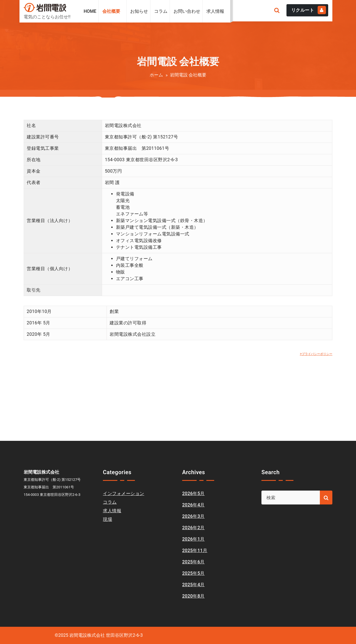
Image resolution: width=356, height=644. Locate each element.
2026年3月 (193, 516)
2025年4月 (193, 585)
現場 (107, 519)
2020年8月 (193, 596)
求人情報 (112, 511)
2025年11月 (195, 550)
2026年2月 (193, 528)
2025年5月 (193, 573)
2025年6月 (193, 562)
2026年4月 (193, 505)
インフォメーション (124, 493)
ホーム (156, 75)
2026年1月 (193, 539)
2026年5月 (193, 493)
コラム (110, 502)
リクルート (309, 10)
